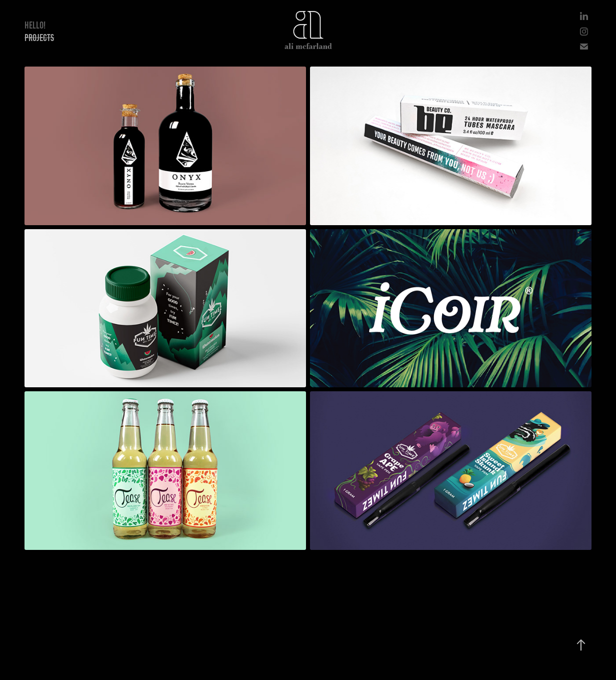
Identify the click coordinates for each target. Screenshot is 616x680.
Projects (39, 38)
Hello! (35, 25)
